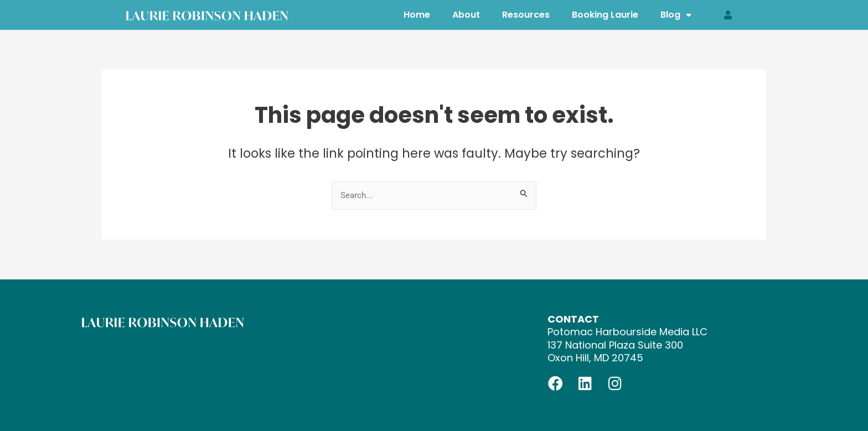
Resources (526, 15)
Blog (676, 15)
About (466, 15)
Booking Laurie (605, 15)
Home (417, 15)
